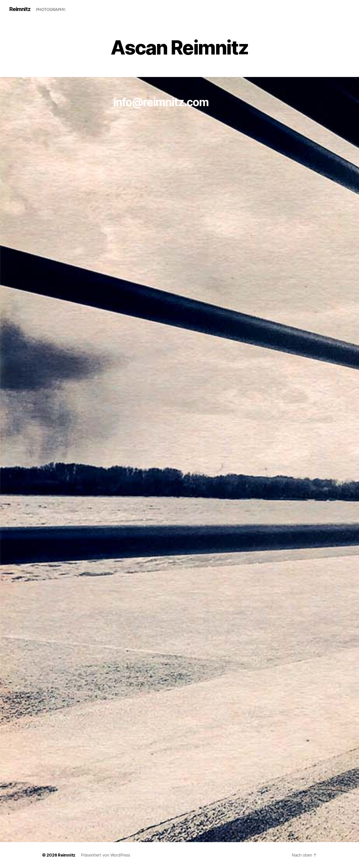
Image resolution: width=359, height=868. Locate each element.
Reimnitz (20, 9)
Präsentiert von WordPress (106, 855)
